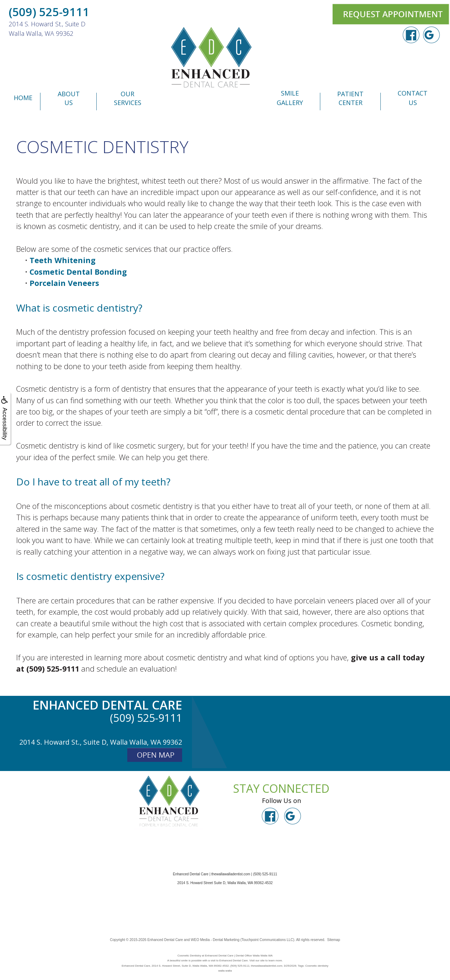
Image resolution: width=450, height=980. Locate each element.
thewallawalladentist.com (231, 874)
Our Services (128, 98)
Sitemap (334, 940)
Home (23, 98)
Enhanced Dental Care (165, 940)
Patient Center (350, 98)
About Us (69, 98)
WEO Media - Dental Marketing (215, 940)
